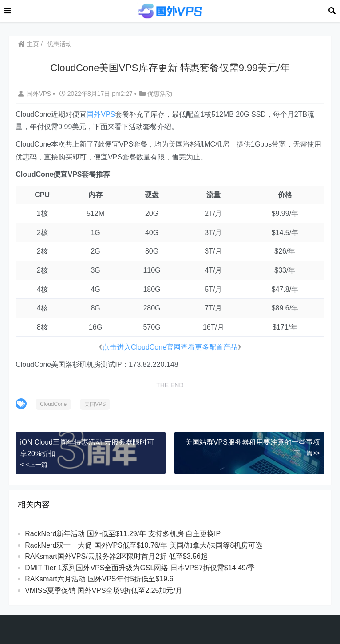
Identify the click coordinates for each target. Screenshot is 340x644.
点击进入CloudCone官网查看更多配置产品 (170, 347)
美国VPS (95, 404)
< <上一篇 (34, 465)
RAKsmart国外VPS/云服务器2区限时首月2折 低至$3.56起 (116, 556)
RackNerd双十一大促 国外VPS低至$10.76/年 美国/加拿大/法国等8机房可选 (144, 545)
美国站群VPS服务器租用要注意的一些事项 (253, 442)
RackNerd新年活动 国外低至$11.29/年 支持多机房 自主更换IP (123, 534)
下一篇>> (307, 453)
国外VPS (36, 94)
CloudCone (53, 404)
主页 (28, 44)
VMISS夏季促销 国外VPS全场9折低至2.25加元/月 (104, 590)
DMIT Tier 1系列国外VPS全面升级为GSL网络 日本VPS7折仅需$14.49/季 (140, 568)
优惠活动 (59, 44)
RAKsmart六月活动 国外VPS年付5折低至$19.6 (99, 579)
